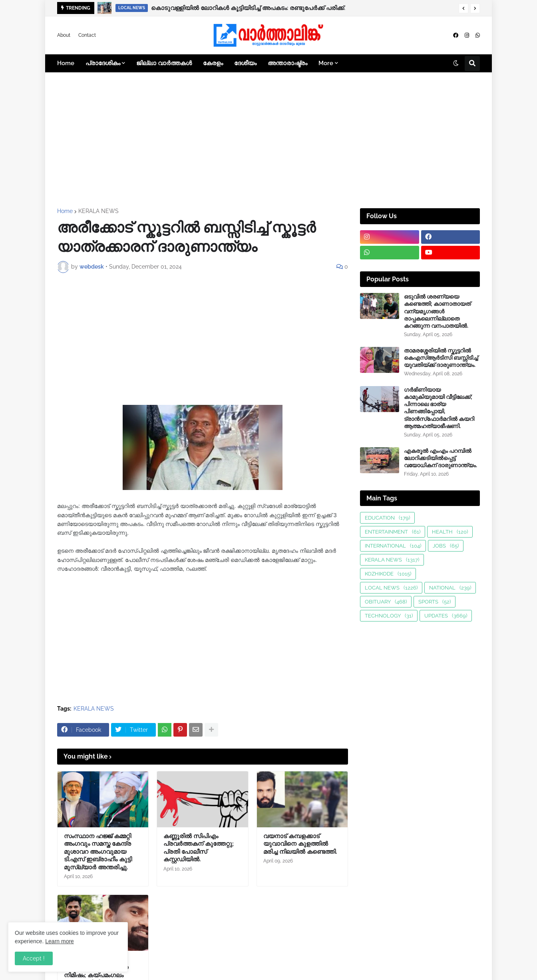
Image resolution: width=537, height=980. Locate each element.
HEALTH (450, 532)
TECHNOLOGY (389, 616)
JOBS (446, 546)
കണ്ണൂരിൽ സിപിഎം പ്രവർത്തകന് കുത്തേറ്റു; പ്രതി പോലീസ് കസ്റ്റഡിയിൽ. (199, 848)
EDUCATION (387, 518)
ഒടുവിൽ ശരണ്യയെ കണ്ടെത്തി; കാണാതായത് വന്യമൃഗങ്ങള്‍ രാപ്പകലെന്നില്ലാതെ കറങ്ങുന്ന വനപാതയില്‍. (437, 311)
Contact (87, 35)
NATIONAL (450, 588)
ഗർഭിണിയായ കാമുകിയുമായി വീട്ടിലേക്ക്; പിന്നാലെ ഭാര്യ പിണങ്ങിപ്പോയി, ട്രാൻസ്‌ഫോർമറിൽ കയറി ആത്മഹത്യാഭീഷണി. (439, 408)
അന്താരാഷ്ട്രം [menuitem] (287, 63)
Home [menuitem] (66, 63)
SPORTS (435, 602)
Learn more (60, 941)
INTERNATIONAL (393, 546)
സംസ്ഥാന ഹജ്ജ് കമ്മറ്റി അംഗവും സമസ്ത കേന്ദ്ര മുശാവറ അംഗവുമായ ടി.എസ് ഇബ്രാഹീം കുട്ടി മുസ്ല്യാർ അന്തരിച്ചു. (98, 852)
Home (65, 211)
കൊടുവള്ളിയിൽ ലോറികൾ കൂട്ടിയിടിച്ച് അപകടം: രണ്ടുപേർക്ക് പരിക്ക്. (248, 8)
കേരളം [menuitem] (213, 63)
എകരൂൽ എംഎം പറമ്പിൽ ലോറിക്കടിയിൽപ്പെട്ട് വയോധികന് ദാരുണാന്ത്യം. (441, 458)
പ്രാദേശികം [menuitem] (103, 63)
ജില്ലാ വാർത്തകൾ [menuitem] (164, 63)
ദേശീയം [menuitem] (245, 63)
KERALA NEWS (98, 211)
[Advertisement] (268, 140)
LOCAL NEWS (391, 588)
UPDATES (446, 616)
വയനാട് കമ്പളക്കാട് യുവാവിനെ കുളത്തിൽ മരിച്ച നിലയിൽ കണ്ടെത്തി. (300, 844)
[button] (463, 8)
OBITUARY (386, 602)
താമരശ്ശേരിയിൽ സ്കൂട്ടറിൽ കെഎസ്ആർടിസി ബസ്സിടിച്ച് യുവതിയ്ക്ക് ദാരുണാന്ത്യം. (441, 358)
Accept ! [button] (34, 958)
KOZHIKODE (388, 574)
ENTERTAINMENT (393, 532)
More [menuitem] (326, 63)
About (64, 35)
